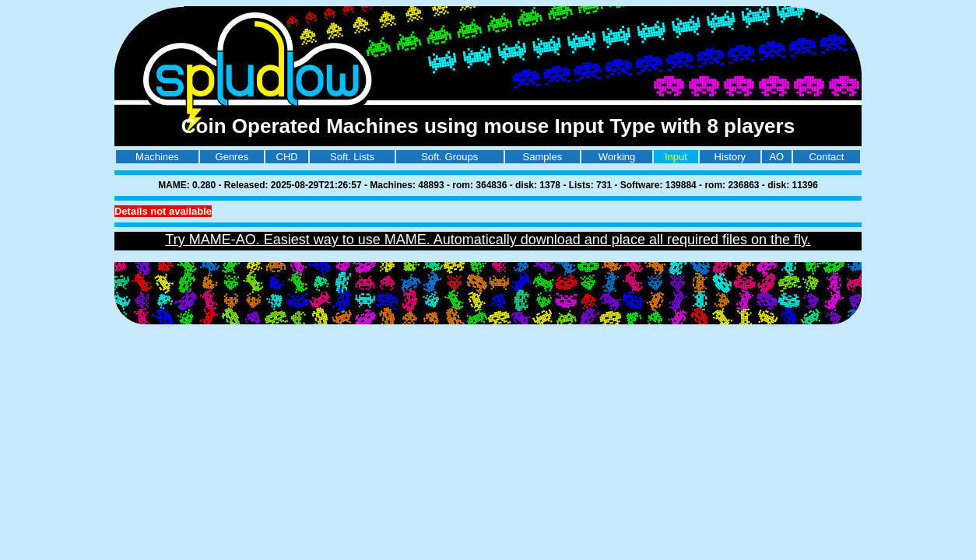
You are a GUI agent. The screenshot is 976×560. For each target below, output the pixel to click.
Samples (543, 157)
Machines (157, 157)
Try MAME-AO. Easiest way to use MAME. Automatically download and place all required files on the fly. (488, 240)
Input (676, 157)
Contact (827, 157)
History (730, 157)
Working (617, 157)
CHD (287, 157)
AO (776, 157)
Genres (232, 157)
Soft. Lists (352, 157)
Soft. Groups (449, 157)
